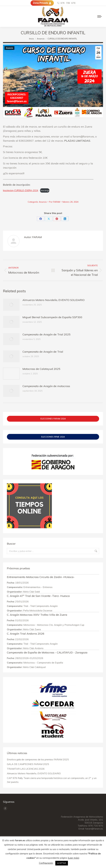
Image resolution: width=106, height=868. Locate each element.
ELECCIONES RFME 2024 (53, 437)
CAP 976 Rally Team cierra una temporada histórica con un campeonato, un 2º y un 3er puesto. (52, 780)
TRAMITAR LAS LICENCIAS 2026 (26, 769)
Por (55, 202)
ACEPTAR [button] (62, 863)
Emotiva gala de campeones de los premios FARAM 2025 (38, 759)
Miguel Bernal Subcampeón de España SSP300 (52, 317)
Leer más (73, 858)
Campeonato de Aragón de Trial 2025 (46, 334)
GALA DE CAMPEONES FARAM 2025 (28, 764)
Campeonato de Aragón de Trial (43, 352)
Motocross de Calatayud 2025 (41, 369)
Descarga (45, 190)
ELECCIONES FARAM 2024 (53, 419)
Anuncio (9, 48)
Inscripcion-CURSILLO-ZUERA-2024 (21, 190)
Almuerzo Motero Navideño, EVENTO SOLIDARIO (54, 300)
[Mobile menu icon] (100, 16)
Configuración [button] (46, 863)
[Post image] (11, 305)
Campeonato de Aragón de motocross (46, 386)
